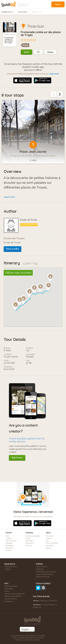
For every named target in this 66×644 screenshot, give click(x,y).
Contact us (9, 601)
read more (9, 197)
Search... (39, 12)
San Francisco (11, 541)
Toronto (9, 550)
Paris (8, 536)
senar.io (36, 601)
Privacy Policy (11, 599)
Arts (47, 541)
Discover (24, 12)
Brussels (9, 548)
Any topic (50, 536)
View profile (13, 249)
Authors (8, 569)
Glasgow (9, 543)
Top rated (29, 541)
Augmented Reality (45, 574)
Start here (17, 458)
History (49, 538)
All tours (29, 545)
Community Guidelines (15, 594)
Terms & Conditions (13, 596)
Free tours (30, 543)
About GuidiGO (11, 586)
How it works (42, 567)
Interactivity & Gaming (46, 572)
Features (40, 569)
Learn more (54, 74)
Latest (28, 538)
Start (26, 52)
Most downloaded (33, 536)
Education (9, 589)
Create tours (8, 12)
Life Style (50, 545)
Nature (49, 548)
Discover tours (11, 567)
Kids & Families (52, 543)
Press (7, 591)
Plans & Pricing (43, 577)
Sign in (58, 4)
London (9, 538)
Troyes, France (10, 35)
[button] (16, 306)
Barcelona (10, 545)
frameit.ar (37, 605)
